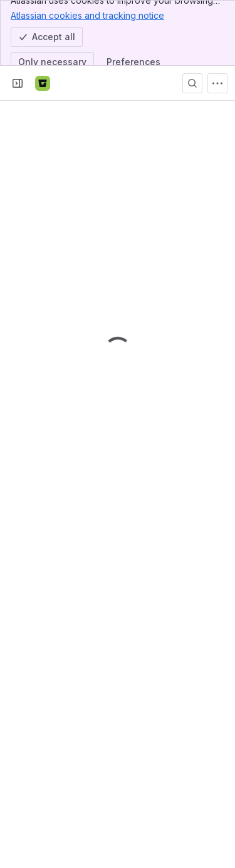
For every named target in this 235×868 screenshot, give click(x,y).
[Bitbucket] (43, 83)
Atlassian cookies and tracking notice (87, 15)
